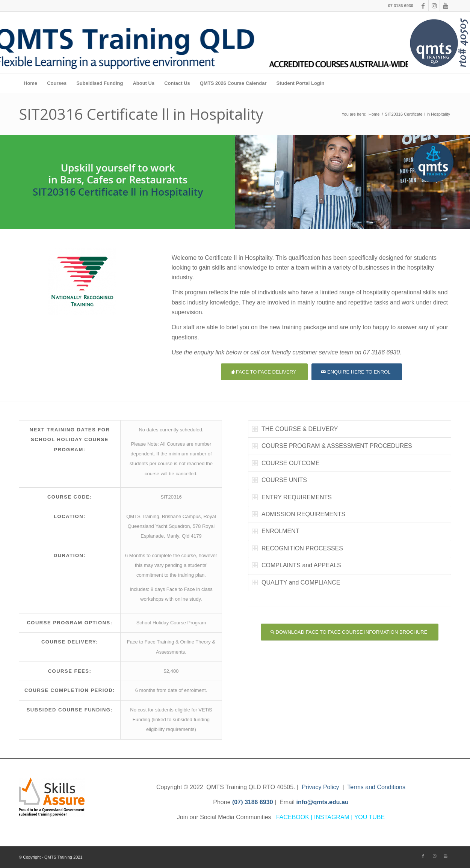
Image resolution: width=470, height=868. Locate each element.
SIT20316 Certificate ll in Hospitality (141, 114)
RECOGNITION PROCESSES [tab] (298, 548)
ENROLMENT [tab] (276, 531)
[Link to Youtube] (446, 6)
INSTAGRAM (332, 817)
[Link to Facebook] (423, 6)
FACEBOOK (293, 817)
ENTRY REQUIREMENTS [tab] (292, 497)
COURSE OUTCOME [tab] (286, 463)
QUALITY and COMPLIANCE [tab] (296, 582)
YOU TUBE (370, 817)
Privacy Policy (320, 787)
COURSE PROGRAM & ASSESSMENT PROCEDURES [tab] (332, 446)
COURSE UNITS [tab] (280, 480)
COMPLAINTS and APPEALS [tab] (297, 565)
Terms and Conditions (376, 787)
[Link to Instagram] (434, 6)
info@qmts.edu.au (323, 802)
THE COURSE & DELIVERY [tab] (295, 429)
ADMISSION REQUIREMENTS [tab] (299, 514)
